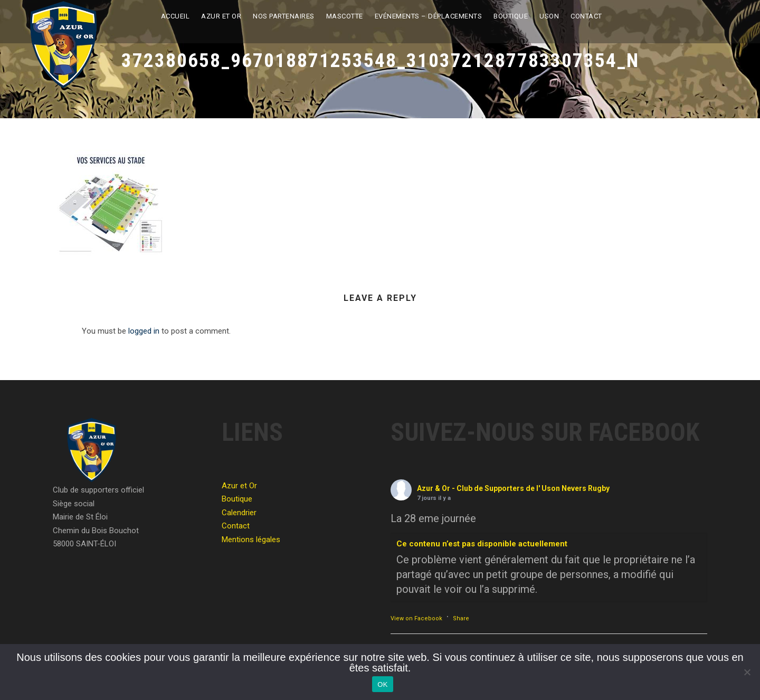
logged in (144, 331)
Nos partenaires (284, 16)
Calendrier (239, 513)
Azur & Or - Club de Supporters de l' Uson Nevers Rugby (513, 488)
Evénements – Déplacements (429, 16)
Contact (586, 16)
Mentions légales (251, 540)
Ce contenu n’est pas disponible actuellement (482, 544)
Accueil (175, 16)
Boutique (511, 16)
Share (461, 618)
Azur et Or (221, 16)
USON (549, 16)
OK (382, 684)
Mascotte (345, 16)
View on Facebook (416, 618)
